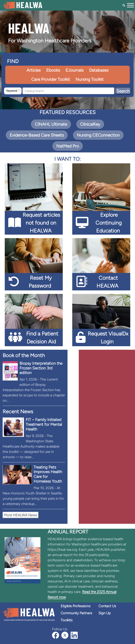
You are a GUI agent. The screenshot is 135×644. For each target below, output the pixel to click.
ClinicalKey (90, 124)
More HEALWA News (21, 515)
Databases (99, 70)
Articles (34, 70)
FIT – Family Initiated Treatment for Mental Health (44, 424)
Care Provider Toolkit (51, 79)
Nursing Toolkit (90, 79)
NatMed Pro (68, 146)
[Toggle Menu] (130, 5)
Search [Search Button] (123, 91)
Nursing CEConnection (98, 135)
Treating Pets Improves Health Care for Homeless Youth (48, 474)
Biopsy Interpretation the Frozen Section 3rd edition (41, 368)
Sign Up (105, 613)
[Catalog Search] (68, 91)
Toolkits (67, 620)
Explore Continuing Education (109, 223)
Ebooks (53, 70)
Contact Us (107, 606)
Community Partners (76, 613)
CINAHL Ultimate (51, 124)
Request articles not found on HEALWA (41, 223)
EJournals (75, 70)
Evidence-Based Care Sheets (37, 135)
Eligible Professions (75, 606)
